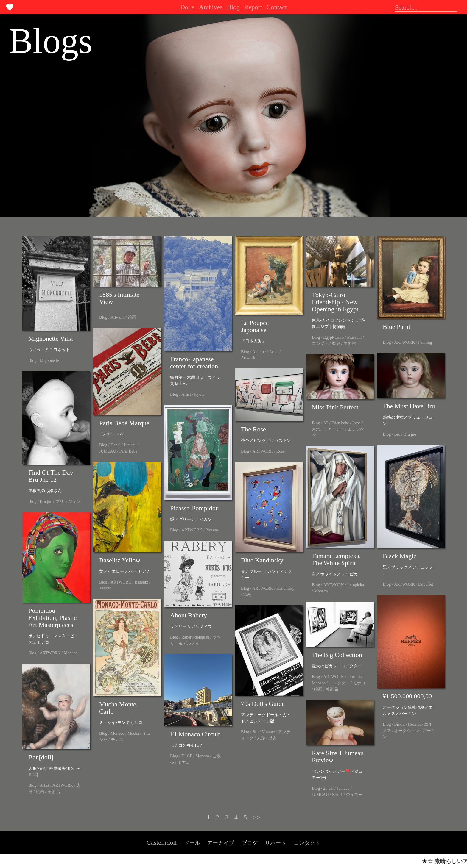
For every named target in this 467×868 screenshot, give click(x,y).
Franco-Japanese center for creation (194, 363)
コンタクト (307, 843)
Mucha (133, 733)
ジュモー (354, 795)
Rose (357, 423)
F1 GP (187, 756)
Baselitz (141, 582)
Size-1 (337, 795)
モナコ (117, 740)
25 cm (328, 788)
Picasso (212, 530)
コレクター (339, 683)
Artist (186, 394)
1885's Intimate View (119, 298)
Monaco (321, 591)
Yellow (105, 588)
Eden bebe (340, 423)
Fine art (354, 677)
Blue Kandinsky (262, 560)
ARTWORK (404, 342)
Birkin (399, 724)
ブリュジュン (68, 502)
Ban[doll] (41, 757)
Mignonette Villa (50, 338)
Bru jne (410, 434)
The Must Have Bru (409, 406)
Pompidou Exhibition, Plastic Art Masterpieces (53, 618)
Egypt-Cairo (333, 337)
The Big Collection (337, 655)
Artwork (117, 317)
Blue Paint (396, 327)
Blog (233, 7)
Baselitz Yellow (120, 560)
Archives (211, 7)
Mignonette (49, 361)
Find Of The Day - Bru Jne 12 (53, 476)
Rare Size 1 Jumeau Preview (338, 757)
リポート (275, 843)
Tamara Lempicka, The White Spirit (336, 559)
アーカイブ (221, 843)
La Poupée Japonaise (255, 326)
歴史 (336, 344)
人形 (261, 738)
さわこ (318, 429)
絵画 (132, 317)
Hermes (415, 724)
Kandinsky (285, 588)
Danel (115, 445)
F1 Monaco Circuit (195, 734)
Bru (397, 434)
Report (253, 7)
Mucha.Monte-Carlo (119, 708)
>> (257, 817)
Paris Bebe (128, 451)
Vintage (268, 732)
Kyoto (199, 394)
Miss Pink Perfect (335, 407)
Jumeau (130, 445)
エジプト (320, 344)
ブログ (250, 843)
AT (326, 423)
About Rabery (189, 615)
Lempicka (356, 585)
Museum (354, 337)
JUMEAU (108, 451)
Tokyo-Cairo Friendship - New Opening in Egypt (335, 302)
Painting (425, 342)
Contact (277, 7)
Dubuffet (426, 584)
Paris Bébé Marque (124, 423)
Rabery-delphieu (195, 637)
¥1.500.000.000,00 (407, 696)
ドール (192, 843)
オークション (407, 731)
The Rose (253, 429)
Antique (259, 352)
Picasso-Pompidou (194, 508)
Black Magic (400, 556)
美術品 (332, 689)
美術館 (350, 344)
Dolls (187, 7)
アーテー (336, 429)
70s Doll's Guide (263, 704)
